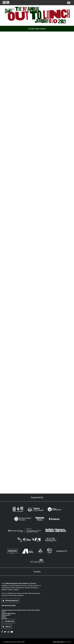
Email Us (7, 627)
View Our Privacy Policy (9, 605)
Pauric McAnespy (62, 642)
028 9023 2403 (8, 621)
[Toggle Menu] (69, 3)
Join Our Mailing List (10, 601)
